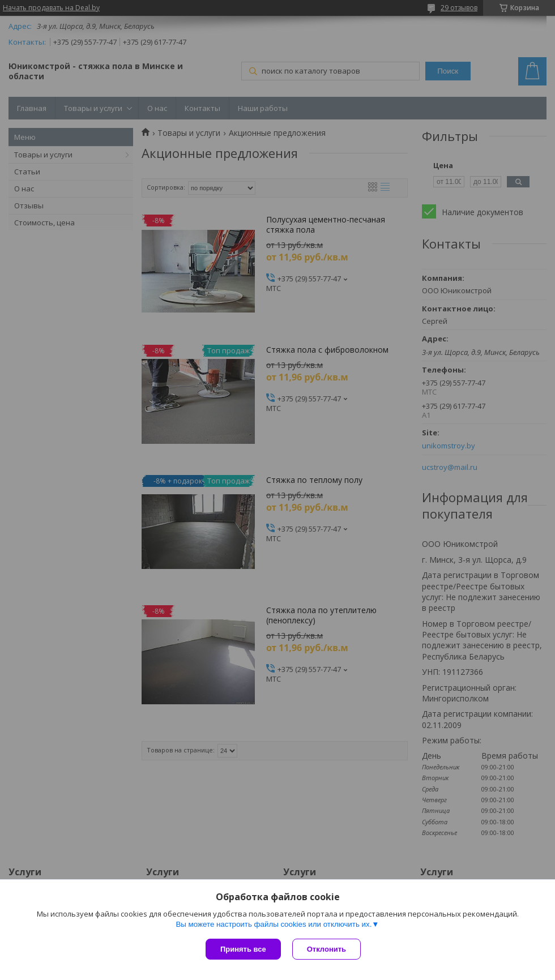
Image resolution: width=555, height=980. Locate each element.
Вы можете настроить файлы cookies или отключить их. (274, 924)
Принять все (243, 949)
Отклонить (326, 949)
